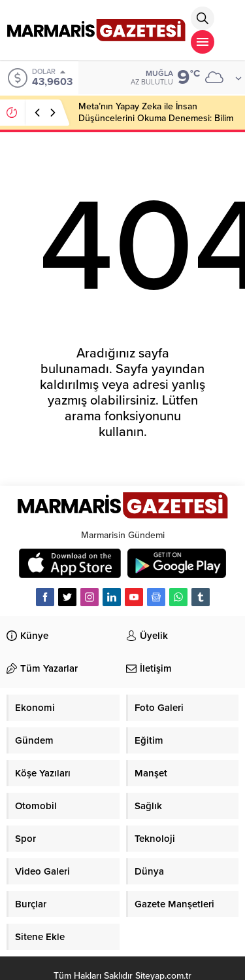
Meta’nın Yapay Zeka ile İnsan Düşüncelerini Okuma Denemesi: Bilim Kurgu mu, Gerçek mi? (156, 118)
